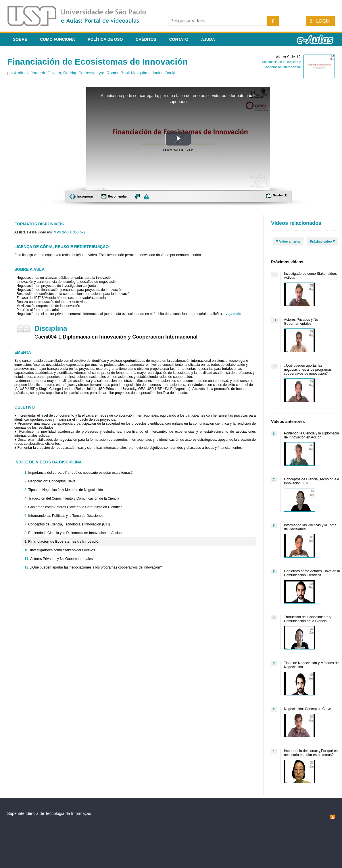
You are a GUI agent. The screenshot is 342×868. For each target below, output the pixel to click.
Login (323, 21)
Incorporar (81, 196)
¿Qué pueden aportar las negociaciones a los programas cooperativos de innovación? (96, 567)
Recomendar (115, 196)
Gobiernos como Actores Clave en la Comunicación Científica (75, 507)
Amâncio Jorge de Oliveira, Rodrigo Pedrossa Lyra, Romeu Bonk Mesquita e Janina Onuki (94, 73)
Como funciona (57, 39)
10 (275, 274)
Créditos (146, 39)
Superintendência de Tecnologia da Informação (49, 813)
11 (275, 320)
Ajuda (208, 39)
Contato (179, 39)
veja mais (233, 314)
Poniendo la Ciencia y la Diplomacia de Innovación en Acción (75, 533)
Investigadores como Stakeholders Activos (63, 550)
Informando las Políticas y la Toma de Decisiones (66, 516)
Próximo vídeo (323, 241)
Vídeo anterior (288, 241)
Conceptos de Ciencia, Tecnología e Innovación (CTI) (69, 524)
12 (275, 366)
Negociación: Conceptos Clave (52, 481)
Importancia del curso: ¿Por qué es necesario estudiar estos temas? (80, 473)
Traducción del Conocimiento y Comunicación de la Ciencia (74, 498)
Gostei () (277, 195)
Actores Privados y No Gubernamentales (61, 559)
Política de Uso (105, 39)
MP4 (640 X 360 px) (69, 232)
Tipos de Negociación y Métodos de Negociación (66, 490)
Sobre (20, 39)
